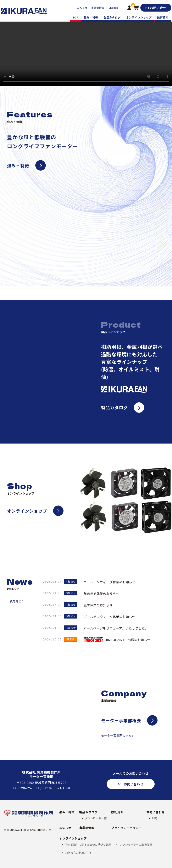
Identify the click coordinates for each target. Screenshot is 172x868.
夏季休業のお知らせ (98, 605)
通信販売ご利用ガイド (79, 853)
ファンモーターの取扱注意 (136, 845)
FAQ (155, 818)
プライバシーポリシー (126, 828)
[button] (156, 8)
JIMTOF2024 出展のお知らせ (117, 640)
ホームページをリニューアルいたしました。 (116, 628)
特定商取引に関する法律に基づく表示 (88, 845)
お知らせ (82, 8)
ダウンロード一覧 (96, 818)
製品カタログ (112, 17)
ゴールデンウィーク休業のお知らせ (109, 582)
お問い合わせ (155, 812)
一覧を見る (14, 601)
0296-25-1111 (29, 788)
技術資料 (163, 17)
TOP (76, 17)
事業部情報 (98, 8)
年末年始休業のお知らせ (101, 593)
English (113, 8)
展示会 (71, 639)
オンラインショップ (139, 17)
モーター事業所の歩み (116, 735)
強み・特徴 (91, 17)
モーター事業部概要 (121, 720)
